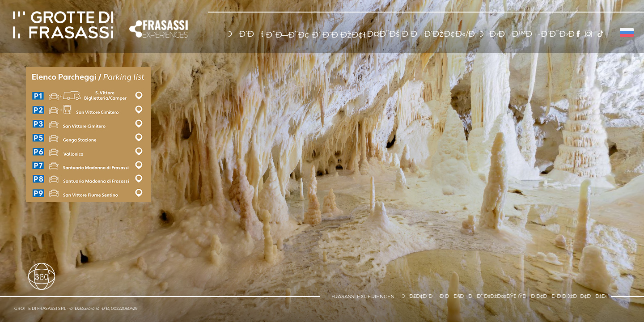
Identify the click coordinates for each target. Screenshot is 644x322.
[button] (159, 29)
